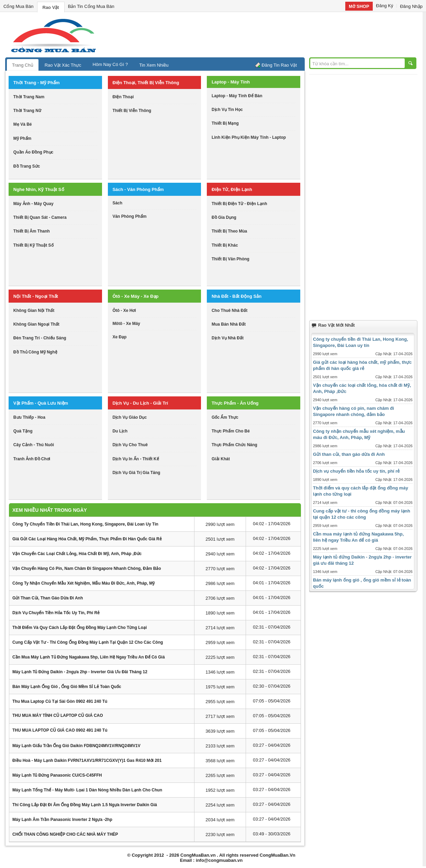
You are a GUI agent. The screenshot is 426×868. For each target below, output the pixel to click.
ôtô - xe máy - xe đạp (135, 296)
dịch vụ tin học (227, 110)
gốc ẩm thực (225, 417)
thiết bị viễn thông (132, 111)
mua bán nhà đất (229, 324)
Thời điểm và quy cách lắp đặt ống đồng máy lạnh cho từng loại (80, 628)
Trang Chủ (23, 65)
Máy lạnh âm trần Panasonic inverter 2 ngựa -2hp (62, 820)
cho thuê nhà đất (229, 311)
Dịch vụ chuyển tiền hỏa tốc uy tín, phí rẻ (56, 613)
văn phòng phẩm (129, 216)
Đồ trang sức (27, 166)
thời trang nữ (27, 111)
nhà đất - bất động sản (237, 296)
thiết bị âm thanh (32, 231)
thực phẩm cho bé (231, 431)
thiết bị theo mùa (229, 231)
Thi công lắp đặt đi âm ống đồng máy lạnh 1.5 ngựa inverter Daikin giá (85, 805)
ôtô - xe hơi (124, 311)
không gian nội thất (34, 311)
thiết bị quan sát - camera (40, 217)
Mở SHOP (359, 6)
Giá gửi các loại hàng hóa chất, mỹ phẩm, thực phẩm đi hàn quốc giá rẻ (87, 539)
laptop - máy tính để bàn (237, 96)
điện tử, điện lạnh (232, 189)
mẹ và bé (23, 124)
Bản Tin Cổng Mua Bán (91, 6)
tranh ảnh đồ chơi (32, 459)
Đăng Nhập (411, 6)
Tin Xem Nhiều (154, 65)
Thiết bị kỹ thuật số (33, 245)
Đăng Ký (385, 6)
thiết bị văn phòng (231, 259)
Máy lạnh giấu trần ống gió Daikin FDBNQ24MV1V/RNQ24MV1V (76, 746)
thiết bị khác (225, 245)
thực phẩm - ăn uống (235, 403)
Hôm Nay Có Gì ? (110, 64)
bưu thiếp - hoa (29, 417)
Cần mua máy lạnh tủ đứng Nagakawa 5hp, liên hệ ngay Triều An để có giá (89, 657)
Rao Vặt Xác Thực (63, 65)
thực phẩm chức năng (234, 445)
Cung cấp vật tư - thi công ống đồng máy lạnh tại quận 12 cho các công (88, 642)
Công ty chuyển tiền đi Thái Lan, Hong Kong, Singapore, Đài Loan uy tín (85, 524)
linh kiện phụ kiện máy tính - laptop (249, 137)
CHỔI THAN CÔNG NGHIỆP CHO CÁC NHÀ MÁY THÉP (65, 834)
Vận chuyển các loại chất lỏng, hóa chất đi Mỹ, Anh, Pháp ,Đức (77, 554)
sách (117, 203)
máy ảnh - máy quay (33, 204)
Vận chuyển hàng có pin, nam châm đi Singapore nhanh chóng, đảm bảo (87, 568)
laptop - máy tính (231, 82)
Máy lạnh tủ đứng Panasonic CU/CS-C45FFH (57, 775)
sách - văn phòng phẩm (138, 189)
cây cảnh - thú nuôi (34, 445)
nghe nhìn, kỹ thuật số (39, 189)
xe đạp (119, 337)
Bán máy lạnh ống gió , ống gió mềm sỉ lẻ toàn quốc (67, 687)
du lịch (120, 431)
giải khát (221, 459)
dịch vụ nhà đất (228, 338)
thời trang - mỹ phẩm (37, 83)
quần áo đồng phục (33, 152)
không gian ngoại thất (36, 324)
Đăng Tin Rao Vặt (279, 65)
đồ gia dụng (224, 217)
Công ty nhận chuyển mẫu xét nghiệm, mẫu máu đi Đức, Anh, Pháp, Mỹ (83, 583)
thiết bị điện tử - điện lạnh (239, 204)
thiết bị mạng (225, 123)
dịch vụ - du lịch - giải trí (140, 403)
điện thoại (123, 97)
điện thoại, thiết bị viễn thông (146, 83)
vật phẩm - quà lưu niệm (41, 403)
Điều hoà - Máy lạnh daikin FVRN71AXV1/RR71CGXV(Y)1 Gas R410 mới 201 (87, 760)
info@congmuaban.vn (219, 860)
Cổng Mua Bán (19, 6)
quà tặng (23, 431)
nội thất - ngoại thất (36, 296)
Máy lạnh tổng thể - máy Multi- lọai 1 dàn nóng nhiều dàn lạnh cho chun (87, 790)
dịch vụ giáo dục (130, 417)
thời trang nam (29, 97)
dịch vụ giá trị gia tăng (136, 473)
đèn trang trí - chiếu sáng (40, 338)
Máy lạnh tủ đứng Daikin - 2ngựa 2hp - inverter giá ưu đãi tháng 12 (80, 672)
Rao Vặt (51, 7)
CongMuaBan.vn (198, 855)
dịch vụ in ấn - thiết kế (136, 459)
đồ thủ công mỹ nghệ (35, 352)
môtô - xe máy (126, 324)
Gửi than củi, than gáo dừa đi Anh (48, 598)
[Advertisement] (271, 34)
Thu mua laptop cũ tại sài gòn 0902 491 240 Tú (60, 701)
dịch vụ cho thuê (130, 445)
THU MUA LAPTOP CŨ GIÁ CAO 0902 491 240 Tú (60, 730)
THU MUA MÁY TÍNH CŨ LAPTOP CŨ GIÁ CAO (58, 715)
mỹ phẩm (22, 138)
